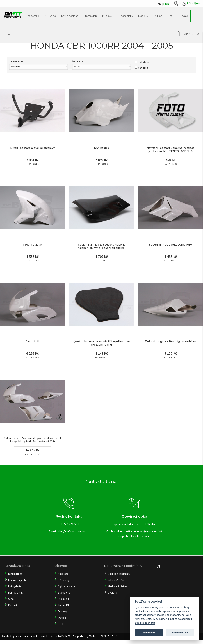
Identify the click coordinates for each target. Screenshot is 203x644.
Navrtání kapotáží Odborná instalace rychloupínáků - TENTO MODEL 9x (171, 150)
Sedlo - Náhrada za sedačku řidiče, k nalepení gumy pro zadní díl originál (101, 246)
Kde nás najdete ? (18, 580)
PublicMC (66, 636)
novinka (143, 67)
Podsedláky (64, 605)
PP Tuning (63, 580)
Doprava (112, 593)
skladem (143, 62)
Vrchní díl (33, 341)
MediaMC (94, 636)
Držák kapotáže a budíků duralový (32, 148)
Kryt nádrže (101, 148)
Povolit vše (149, 633)
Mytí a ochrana (66, 586)
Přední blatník (33, 245)
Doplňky (63, 611)
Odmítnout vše (180, 633)
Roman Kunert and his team (30, 636)
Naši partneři (15, 574)
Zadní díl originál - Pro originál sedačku (170, 341)
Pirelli (62, 624)
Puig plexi (63, 599)
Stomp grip (64, 593)
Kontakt (13, 605)
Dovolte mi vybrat (145, 623)
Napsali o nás (16, 593)
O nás (11, 599)
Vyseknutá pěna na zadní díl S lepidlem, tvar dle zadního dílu (101, 343)
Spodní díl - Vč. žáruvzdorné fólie (170, 245)
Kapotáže (63, 574)
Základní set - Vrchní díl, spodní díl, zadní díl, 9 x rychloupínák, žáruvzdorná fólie (33, 440)
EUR (166, 4)
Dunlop (62, 618)
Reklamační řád (116, 580)
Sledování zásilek (117, 586)
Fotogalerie (15, 586)
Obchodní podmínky (119, 574)
